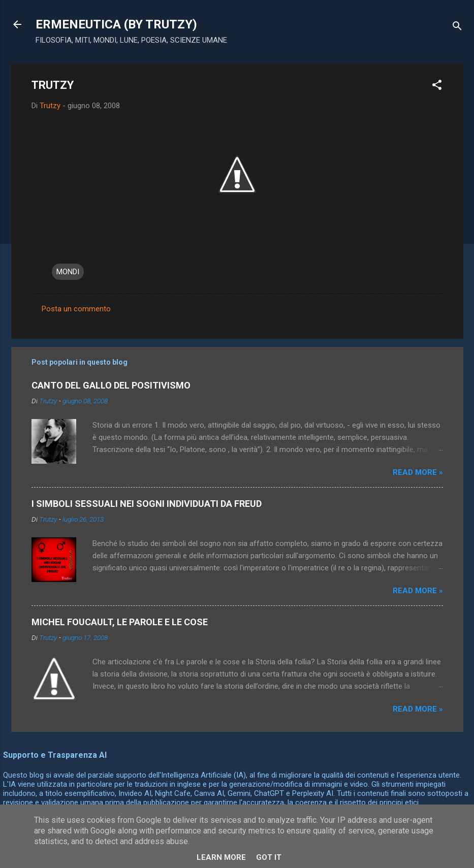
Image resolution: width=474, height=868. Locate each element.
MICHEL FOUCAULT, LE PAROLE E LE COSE (120, 622)
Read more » (418, 472)
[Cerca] (457, 28)
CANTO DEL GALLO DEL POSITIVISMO (111, 385)
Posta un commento (76, 309)
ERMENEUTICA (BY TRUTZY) (116, 24)
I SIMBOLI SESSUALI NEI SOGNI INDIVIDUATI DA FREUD (147, 504)
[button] (437, 87)
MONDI (68, 272)
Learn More (221, 857)
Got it (269, 857)
